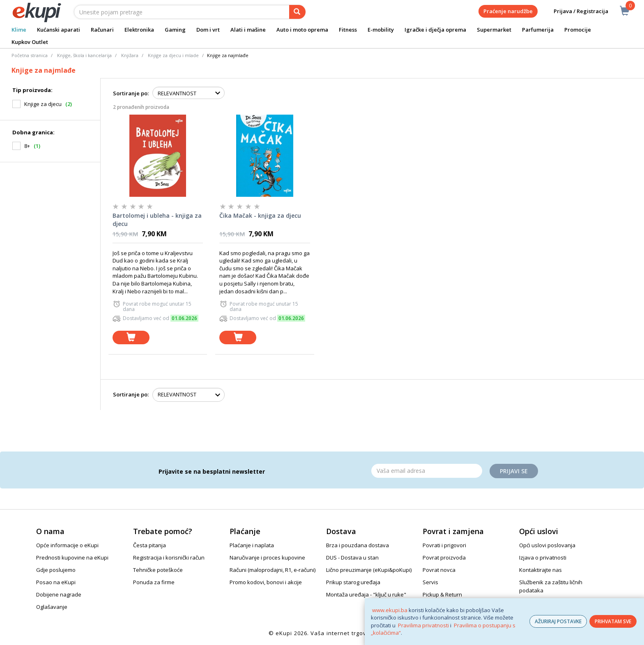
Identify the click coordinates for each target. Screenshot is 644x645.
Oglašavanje (52, 607)
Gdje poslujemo (56, 570)
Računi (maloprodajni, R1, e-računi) (273, 570)
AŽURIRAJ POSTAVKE (558, 621)
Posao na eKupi (56, 582)
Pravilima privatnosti (423, 625)
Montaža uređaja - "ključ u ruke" (366, 594)
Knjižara (130, 55)
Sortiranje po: (131, 93)
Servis (430, 582)
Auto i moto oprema (302, 30)
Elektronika (139, 30)
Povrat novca (439, 570)
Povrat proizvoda (444, 557)
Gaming (175, 30)
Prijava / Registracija (575, 11)
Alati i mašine (248, 30)
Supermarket (494, 30)
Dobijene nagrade (59, 594)
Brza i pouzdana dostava (358, 545)
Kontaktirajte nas (540, 570)
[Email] (427, 471)
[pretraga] (297, 12)
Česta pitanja (149, 545)
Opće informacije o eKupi (67, 545)
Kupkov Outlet (30, 42)
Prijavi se (514, 471)
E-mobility (381, 30)
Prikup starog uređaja (353, 582)
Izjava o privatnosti (543, 557)
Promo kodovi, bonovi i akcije (266, 582)
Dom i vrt (208, 30)
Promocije (578, 30)
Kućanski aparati (59, 30)
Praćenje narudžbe (508, 11)
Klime (19, 30)
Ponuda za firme (154, 582)
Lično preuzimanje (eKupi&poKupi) (369, 570)
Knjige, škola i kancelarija (84, 55)
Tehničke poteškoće (158, 570)
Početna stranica (30, 55)
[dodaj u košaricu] (131, 337)
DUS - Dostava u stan (352, 557)
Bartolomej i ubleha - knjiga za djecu (157, 220)
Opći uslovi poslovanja (547, 545)
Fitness (348, 30)
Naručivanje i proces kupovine (267, 557)
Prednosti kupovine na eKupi (72, 557)
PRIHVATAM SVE (613, 621)
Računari (102, 30)
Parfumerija (538, 30)
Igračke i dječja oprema (435, 30)
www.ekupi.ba (390, 610)
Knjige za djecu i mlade (173, 55)
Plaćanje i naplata (252, 545)
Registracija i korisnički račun (169, 557)
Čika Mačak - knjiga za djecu (260, 215)
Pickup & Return (442, 594)
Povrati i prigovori (444, 545)
